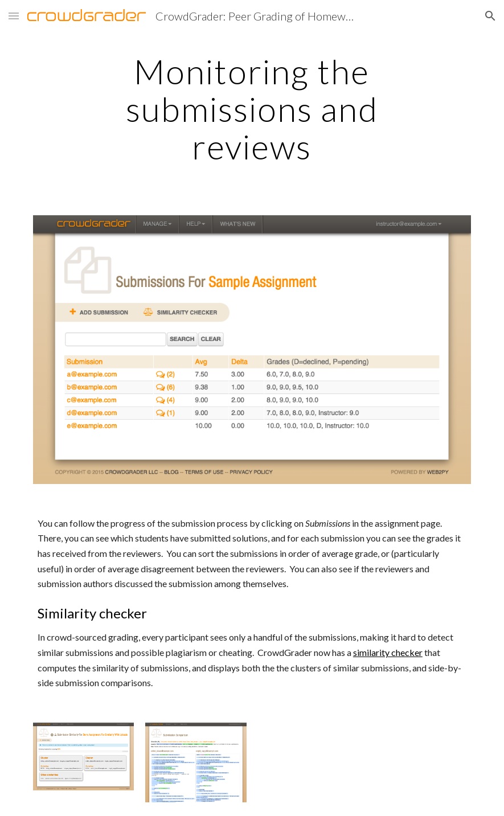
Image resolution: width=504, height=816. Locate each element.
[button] (14, 16)
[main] (252, 109)
